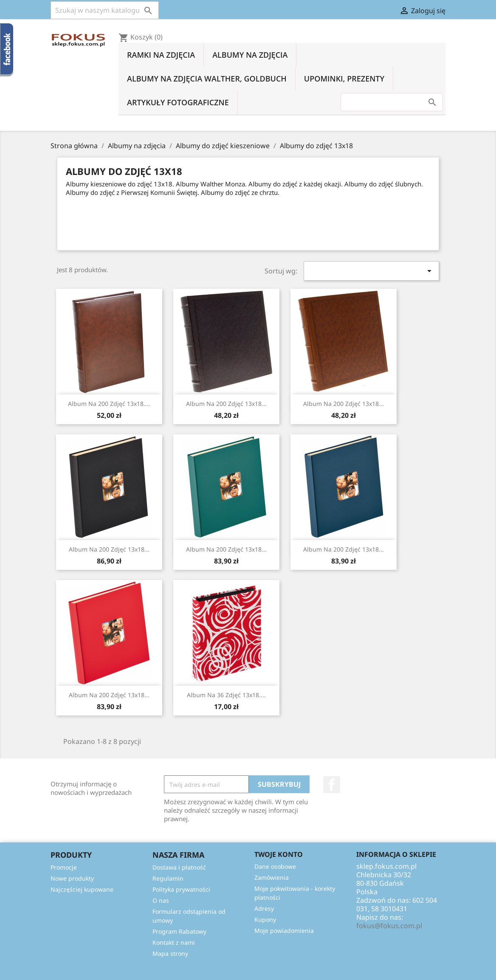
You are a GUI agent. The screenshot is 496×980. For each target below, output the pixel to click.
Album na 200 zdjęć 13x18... (226, 404)
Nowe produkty (72, 878)
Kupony (265, 919)
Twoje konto (279, 854)
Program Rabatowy (179, 931)
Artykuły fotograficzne (178, 102)
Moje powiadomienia (284, 931)
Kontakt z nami (174, 942)
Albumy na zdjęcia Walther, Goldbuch (207, 79)
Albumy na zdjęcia (250, 55)
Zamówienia (272, 877)
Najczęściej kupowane (82, 889)
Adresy (264, 908)
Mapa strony (170, 953)
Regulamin (168, 878)
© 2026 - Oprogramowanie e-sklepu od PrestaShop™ (248, 969)
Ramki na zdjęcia (161, 55)
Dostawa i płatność (179, 867)
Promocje (64, 867)
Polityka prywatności (181, 889)
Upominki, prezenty (344, 79)
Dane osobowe (275, 866)
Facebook (332, 785)
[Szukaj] (105, 10)
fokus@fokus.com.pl (389, 926)
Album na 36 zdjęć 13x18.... (226, 695)
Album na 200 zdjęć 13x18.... (109, 404)
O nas (161, 900)
